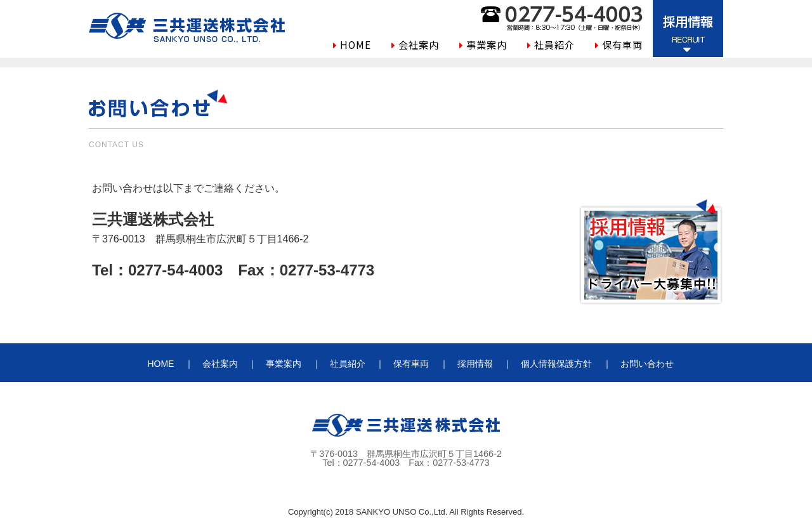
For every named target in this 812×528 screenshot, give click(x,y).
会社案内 (419, 44)
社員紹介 (554, 44)
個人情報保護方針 (556, 364)
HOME (356, 44)
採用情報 (475, 364)
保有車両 (622, 44)
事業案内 (487, 44)
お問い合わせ (647, 364)
